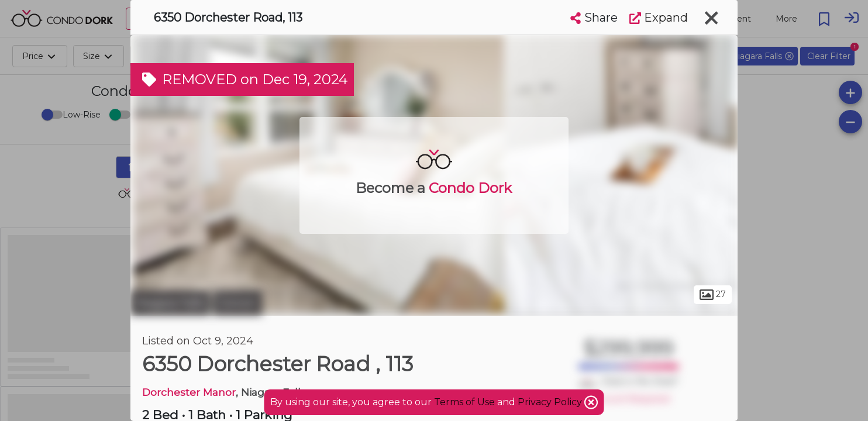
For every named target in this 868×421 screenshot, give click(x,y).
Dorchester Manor (189, 392)
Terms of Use (464, 402)
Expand (659, 18)
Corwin (237, 303)
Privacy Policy (551, 402)
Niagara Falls (170, 303)
